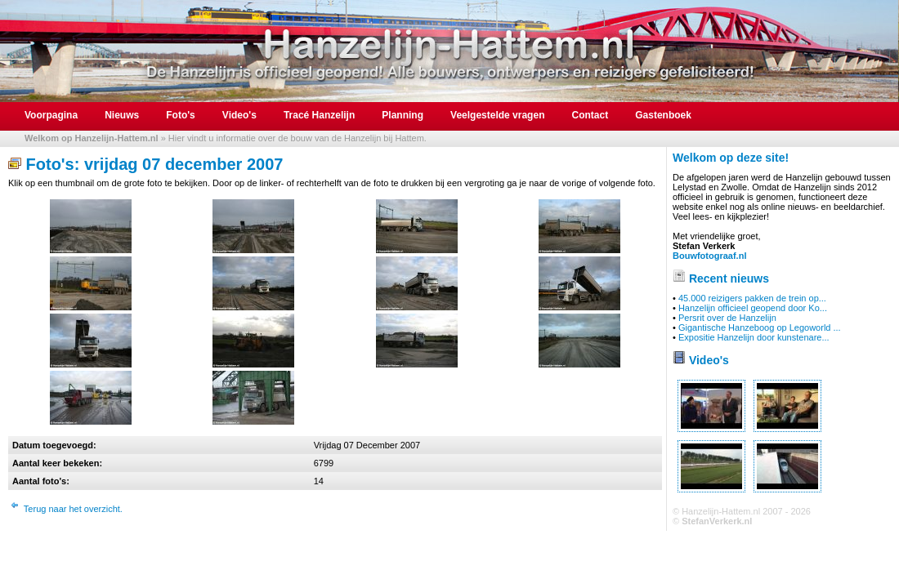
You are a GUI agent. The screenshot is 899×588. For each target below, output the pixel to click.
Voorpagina (51, 115)
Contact (590, 115)
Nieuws (122, 115)
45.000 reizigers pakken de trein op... (752, 298)
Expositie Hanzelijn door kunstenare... (754, 337)
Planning (403, 115)
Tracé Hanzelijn (319, 115)
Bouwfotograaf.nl (709, 256)
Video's (239, 115)
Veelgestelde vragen (497, 115)
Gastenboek (663, 115)
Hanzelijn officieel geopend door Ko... (753, 308)
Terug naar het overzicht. (73, 509)
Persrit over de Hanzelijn (727, 318)
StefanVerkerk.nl (717, 521)
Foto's (181, 115)
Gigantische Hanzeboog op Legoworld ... (760, 327)
